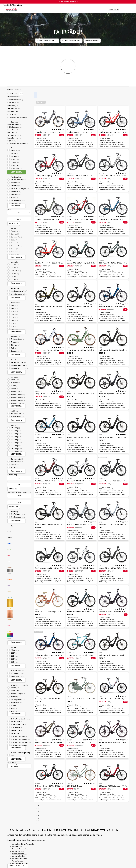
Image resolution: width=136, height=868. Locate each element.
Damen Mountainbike (19, 859)
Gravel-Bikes (13, 103)
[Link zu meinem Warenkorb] (132, 9)
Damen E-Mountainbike (20, 849)
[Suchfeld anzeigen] (124, 9)
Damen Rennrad (17, 861)
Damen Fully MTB (18, 851)
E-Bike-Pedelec (15, 100)
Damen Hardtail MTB (19, 854)
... (39, 818)
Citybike (12, 114)
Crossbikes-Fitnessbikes (18, 117)
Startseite (10, 89)
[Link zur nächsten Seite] (40, 824)
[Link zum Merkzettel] (128, 9)
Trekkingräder (14, 109)
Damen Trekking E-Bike (20, 863)
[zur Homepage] (12, 9)
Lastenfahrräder (14, 112)
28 (39, 820)
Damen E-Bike (17, 847)
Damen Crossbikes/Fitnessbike (23, 844)
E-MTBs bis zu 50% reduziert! (68, 2)
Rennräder (13, 106)
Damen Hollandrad (18, 856)
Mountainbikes (14, 97)
